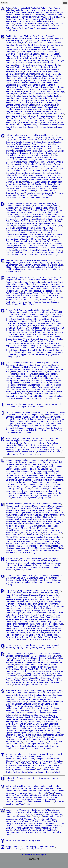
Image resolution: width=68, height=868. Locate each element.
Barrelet (51, 45)
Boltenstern (22, 85)
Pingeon (51, 622)
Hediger (22, 374)
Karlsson (34, 441)
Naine (17, 559)
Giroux (22, 328)
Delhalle (10, 223)
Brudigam (41, 116)
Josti (60, 428)
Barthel (29, 47)
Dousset (10, 241)
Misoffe (29, 535)
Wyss (8, 834)
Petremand (43, 613)
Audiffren (23, 28)
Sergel (47, 719)
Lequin (51, 480)
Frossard (55, 302)
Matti (17, 519)
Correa (9, 182)
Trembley (10, 770)
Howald (33, 392)
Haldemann (18, 367)
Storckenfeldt (44, 739)
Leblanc (47, 473)
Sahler (48, 691)
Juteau (29, 432)
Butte (17, 129)
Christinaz (20, 164)
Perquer (50, 602)
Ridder (27, 667)
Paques (44, 593)
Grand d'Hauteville (41, 334)
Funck (15, 304)
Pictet (8, 619)
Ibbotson (10, 404)
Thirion (31, 759)
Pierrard (34, 619)
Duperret (51, 250)
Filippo (48, 286)
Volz (39, 800)
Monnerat (27, 539)
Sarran (45, 697)
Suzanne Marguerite (40, 746)
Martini (45, 515)
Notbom (34, 567)
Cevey (49, 146)
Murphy (43, 550)
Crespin (32, 191)
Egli (51, 263)
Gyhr (29, 354)
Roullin (60, 680)
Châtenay (10, 157)
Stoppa (34, 739)
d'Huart (54, 230)
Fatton (37, 280)
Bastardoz (45, 47)
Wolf (17, 830)
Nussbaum (11, 570)
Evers (60, 269)
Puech (25, 637)
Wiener (24, 826)
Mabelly (9, 504)
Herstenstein (57, 378)
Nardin (23, 559)
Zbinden (16, 847)
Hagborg (30, 365)
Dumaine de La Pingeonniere (27, 248)
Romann (56, 674)
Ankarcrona (31, 21)
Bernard (45, 63)
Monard (49, 537)
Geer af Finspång (36, 319)
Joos (48, 428)
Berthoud (27, 67)
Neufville (40, 561)
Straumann (11, 742)
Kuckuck (51, 452)
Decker (47, 217)
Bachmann (18, 36)
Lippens (15, 489)
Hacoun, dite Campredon (40, 363)
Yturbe (38, 840)
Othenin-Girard (32, 582)
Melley (34, 526)
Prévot (29, 633)
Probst (49, 635)
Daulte (16, 215)
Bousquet (50, 100)
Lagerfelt (44, 460)
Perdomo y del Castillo (48, 599)
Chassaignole (23, 155)
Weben (16, 817)
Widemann (51, 823)
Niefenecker (48, 563)
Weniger (10, 821)
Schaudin (31, 702)
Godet (9, 330)
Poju (32, 626)
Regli (49, 658)
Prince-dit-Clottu (52, 633)
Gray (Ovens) (24, 339)
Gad (16, 310)
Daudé (9, 215)
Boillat (44, 80)
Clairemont (48, 164)
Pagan (9, 591)
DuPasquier (41, 250)
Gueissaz (10, 348)
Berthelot (10, 67)
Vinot (16, 797)
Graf (12, 334)
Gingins (50, 323)
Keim (26, 443)
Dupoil (17, 252)
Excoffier (10, 271)
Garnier (42, 312)
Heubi (22, 380)
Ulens (36, 778)
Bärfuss (50, 43)
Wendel (45, 819)
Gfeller (41, 321)
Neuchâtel (30, 561)
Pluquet (54, 624)
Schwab (21, 715)
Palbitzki (36, 591)
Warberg (48, 812)
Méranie (33, 528)
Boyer (29, 103)
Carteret (60, 140)
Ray (22, 658)
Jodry (42, 426)
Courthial (10, 189)
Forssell (18, 295)
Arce (46, 24)
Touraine (32, 768)
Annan (46, 21)
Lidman (32, 484)
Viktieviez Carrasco (14, 795)
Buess (27, 120)
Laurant (40, 471)
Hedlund (30, 374)
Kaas (8, 439)
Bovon (22, 103)
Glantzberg (36, 328)
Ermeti (57, 267)
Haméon (54, 367)
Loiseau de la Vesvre (33, 491)
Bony (29, 89)
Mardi (15, 513)
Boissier (32, 83)
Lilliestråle (10, 487)
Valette (9, 786)
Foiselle (58, 291)
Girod (15, 328)
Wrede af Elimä (50, 830)
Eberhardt (19, 260)
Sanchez (38, 695)
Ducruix (18, 246)
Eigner (28, 265)
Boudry (25, 96)
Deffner (61, 217)
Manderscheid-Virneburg (17, 510)
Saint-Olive (11, 693)
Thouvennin (36, 761)
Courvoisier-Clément (34, 189)
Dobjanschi (49, 234)
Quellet (22, 645)
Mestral (38, 530)
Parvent (9, 595)
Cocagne (19, 173)
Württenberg (21, 832)
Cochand (28, 173)
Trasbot (51, 768)
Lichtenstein (23, 484)
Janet (55, 415)
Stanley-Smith (47, 733)
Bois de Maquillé (21, 83)
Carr (45, 140)
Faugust (10, 282)
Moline (47, 535)
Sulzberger (54, 744)
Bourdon (19, 98)
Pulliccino (33, 637)
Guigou (16, 350)
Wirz (31, 828)
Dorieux (9, 239)
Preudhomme (12, 633)
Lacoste (18, 460)
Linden (29, 487)
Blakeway (57, 74)
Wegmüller (44, 817)
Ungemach (44, 778)
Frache (36, 298)
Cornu (59, 180)
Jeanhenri (50, 419)
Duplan (59, 250)
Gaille (31, 310)
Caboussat (19, 135)
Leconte (9, 475)
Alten (8, 17)
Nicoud (26, 563)
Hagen (38, 365)
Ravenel (58, 656)
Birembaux (31, 74)
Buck (15, 120)
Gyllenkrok (55, 354)
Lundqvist (47, 495)
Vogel (28, 800)
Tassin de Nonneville (40, 754)
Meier (14, 526)
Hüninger (20, 398)
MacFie (39, 504)
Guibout (56, 348)
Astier (50, 26)
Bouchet (10, 96)
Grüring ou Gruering (38, 346)
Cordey (30, 180)
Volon (34, 800)
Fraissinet (45, 298)
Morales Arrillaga (52, 541)
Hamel (46, 367)
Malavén (50, 508)
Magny (51, 506)
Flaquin (39, 289)
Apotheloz (39, 24)
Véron (46, 791)
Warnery (56, 812)
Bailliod (50, 38)
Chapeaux (50, 151)
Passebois (34, 595)
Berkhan (29, 63)
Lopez (35, 493)
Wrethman (10, 832)
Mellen (28, 526)
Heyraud (36, 380)
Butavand (51, 127)
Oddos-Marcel (28, 576)
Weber (23, 817)
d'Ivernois (39, 234)
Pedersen (34, 597)
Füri (20, 304)
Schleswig (19, 706)
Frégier (51, 300)
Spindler (16, 733)
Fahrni (53, 278)
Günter (30, 352)
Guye (60, 352)
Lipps (22, 489)
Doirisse (10, 237)
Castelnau (10, 144)
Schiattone (45, 704)
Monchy (9, 539)
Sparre (9, 733)
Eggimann (44, 263)
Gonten (17, 332)
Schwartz (29, 715)
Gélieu (54, 319)
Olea (41, 578)
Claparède (10, 166)
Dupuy (30, 252)
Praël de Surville (50, 630)
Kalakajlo (16, 439)
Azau (16, 30)
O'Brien (18, 576)
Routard (26, 682)
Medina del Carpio (51, 524)
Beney (48, 58)
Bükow (15, 123)
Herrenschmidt (34, 378)
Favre (41, 282)
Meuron (17, 533)
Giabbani (56, 321)
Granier (49, 337)
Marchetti (58, 510)
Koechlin (10, 450)
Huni (13, 398)
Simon (56, 726)
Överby (9, 584)
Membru (42, 526)
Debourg (28, 217)
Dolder (17, 237)
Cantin (35, 138)
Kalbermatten (26, 439)
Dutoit (30, 254)
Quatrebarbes (12, 645)
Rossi (24, 678)
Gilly (38, 323)
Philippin (21, 617)
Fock (30, 291)
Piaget (29, 617)
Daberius (10, 203)
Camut (29, 138)
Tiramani (44, 763)
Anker (39, 21)
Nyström (28, 570)
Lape (37, 467)
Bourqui (17, 100)
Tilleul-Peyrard (28, 763)
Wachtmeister (12, 810)
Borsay (31, 94)
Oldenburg (33, 578)
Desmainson (11, 230)
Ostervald (10, 582)
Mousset (47, 548)
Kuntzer (15, 454)
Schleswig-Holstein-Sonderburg (38, 706)
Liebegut (40, 484)
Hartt (8, 372)
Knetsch (46, 447)
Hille (55, 380)
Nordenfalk (49, 565)
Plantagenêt (23, 624)
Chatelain (54, 155)
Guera (18, 348)
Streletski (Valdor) (39, 742)
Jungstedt (39, 430)
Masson (9, 517)
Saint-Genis (57, 691)
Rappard (34, 656)
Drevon (43, 241)
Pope (34, 628)
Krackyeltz (58, 450)
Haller (34, 367)
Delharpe (18, 223)
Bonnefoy (45, 87)
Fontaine (28, 293)
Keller (31, 443)
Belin (29, 56)
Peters (9, 608)
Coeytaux (37, 173)
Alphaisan (50, 15)
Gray (15, 339)
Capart (47, 138)
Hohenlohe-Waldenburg (16, 387)
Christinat (10, 164)
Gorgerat (25, 332)
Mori (51, 544)
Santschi (32, 697)
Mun (8, 550)
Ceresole (35, 146)
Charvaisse (11, 155)
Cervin (43, 146)
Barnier (19, 45)
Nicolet (19, 563)
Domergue (25, 237)
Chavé (19, 160)
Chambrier (48, 149)
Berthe (57, 65)
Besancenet (20, 69)
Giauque (16, 323)
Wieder (17, 826)
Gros (26, 343)
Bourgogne (53, 98)
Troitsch (45, 770)
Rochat (60, 671)
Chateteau (20, 157)
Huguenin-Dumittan (23, 396)
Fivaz (8, 289)
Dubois (23, 243)
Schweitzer (36, 717)
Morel (34, 544)
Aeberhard (10, 10)
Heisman (10, 376)
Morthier (40, 546)
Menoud (16, 528)
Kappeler (18, 441)
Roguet (37, 674)
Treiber (58, 768)
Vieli (45, 793)
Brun (60, 116)
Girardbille (23, 326)
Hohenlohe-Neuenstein (51, 385)
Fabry (15, 278)
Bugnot (58, 120)
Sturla (14, 744)
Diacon (9, 232)
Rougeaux (33, 680)
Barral (30, 45)
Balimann (59, 38)
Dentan (49, 226)
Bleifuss (20, 78)
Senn (41, 719)
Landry (50, 464)
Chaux (45, 157)
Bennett (20, 61)
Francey (18, 300)
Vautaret (32, 788)
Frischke (37, 302)
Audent (15, 28)
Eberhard (10, 260)
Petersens (17, 608)
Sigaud (9, 726)
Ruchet (57, 682)
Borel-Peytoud (47, 92)
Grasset (56, 337)
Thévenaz (53, 757)
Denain (25, 226)
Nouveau (54, 567)
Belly (8, 58)
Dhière (47, 230)
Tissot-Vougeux (29, 765)
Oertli (50, 576)
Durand (47, 252)
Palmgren (57, 591)
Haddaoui (21, 365)
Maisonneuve (20, 508)
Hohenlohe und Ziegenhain (28, 385)
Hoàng (9, 383)
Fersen (9, 286)
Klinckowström (12, 447)
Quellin (29, 645)
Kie (15, 445)
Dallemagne (51, 203)
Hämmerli (27, 369)
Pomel (50, 626)
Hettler (16, 380)
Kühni (8, 454)
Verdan (17, 791)
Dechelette (38, 217)
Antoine (19, 24)
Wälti (41, 812)
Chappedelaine (13, 153)
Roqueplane (11, 676)
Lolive (46, 491)
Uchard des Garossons (16, 778)
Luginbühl (38, 495)
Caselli (19, 142)
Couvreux (55, 189)
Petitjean (57, 608)
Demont (18, 226)
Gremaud (35, 339)
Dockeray (59, 234)
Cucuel (37, 195)
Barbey (18, 43)
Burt (25, 127)
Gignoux (31, 323)
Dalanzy (41, 203)
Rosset (18, 678)
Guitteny (16, 352)
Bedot (56, 54)
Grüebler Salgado (20, 346)
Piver (14, 624)
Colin (51, 173)
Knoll (52, 447)
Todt (49, 765)
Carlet (30, 140)
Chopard (32, 162)
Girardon (57, 326)
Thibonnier (10, 759)
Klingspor (24, 447)
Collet (8, 175)
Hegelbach (44, 374)
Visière (9, 800)
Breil (16, 111)
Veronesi (54, 791)
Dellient (54, 223)
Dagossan (27, 203)
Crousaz (22, 195)
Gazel (19, 319)
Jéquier (59, 424)
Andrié (16, 21)
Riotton (24, 669)
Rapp (26, 656)
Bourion (9, 100)
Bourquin (25, 100)
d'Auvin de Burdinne (34, 215)
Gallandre (46, 310)
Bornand (10, 94)
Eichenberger (12, 265)
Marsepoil (50, 513)
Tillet (18, 763)
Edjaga (9, 263)
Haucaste (31, 372)
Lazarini (25, 473)
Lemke (21, 480)
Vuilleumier (38, 802)
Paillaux (28, 591)
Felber (14, 284)
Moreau (18, 544)
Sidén (45, 724)
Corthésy (26, 182)
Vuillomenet (49, 802)
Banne (23, 41)
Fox (31, 298)
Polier (43, 626)
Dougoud (53, 239)
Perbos (34, 599)
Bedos (50, 54)
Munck (14, 550)
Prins (38, 635)
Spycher (25, 733)
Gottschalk (58, 332)
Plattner (39, 624)
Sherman (31, 724)
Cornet (45, 180)
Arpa (33, 26)
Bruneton (28, 118)
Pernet (42, 602)
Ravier (9, 658)
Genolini (10, 321)
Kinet (28, 445)
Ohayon (24, 578)
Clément (51, 166)
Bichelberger (11, 72)
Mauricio (31, 519)
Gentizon (26, 321)
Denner (42, 226)
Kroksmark (42, 452)
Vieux (51, 793)
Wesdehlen (46, 821)
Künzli (22, 454)
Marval (61, 515)
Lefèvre (51, 475)
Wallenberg (19, 812)
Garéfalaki (34, 312)
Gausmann (19, 317)
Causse (44, 144)
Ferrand (46, 284)
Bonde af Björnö (39, 85)
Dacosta (18, 203)
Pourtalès (16, 630)
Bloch (41, 78)
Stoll (28, 739)
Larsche (16, 469)
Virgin (49, 797)
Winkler (25, 828)
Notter (47, 567)
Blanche (16, 76)
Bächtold (28, 36)
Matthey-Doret (36, 517)
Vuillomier (59, 802)
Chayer (34, 160)
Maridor (29, 513)
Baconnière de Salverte (16, 38)
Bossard (39, 94)
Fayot (60, 282)
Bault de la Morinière (28, 49)
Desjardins (40, 228)
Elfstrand (17, 267)
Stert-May (38, 737)
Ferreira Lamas (57, 284)
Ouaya (50, 582)
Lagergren (53, 460)
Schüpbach (52, 713)
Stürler (21, 744)
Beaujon (10, 54)
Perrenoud (20, 604)
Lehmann (39, 478)
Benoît (27, 61)
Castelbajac (47, 142)
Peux (14, 615)
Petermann (59, 606)
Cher (55, 160)
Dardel (25, 208)
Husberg (43, 398)
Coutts (47, 189)
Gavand (43, 317)
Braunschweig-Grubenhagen (32, 107)
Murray (51, 550)
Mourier (38, 548)
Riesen (55, 667)
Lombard (53, 491)
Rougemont (44, 680)
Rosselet (10, 678)
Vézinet (18, 793)
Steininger (59, 735)
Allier (27, 15)
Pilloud (43, 622)
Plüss (61, 624)
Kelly (37, 443)
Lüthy (19, 498)
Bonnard (37, 87)
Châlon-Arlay (19, 149)
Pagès (21, 591)
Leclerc (54, 473)
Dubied (16, 243)
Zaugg (9, 847)
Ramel (47, 654)
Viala (25, 793)
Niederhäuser (36, 563)
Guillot (9, 352)
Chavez (26, 160)
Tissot (61, 763)
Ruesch (16, 685)
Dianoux (17, 232)
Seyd (16, 724)
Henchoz (33, 376)
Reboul (34, 658)
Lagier (16, 462)
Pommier (57, 626)
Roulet (53, 680)
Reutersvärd (43, 662)
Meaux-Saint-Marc (14, 524)
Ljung (28, 489)
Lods (59, 489)
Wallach (55, 810)
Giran (8, 326)
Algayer (60, 12)
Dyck (57, 254)
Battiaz (9, 49)
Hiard (43, 380)
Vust (21, 804)
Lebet (40, 473)
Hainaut (55, 365)
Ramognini (19, 656)
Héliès (26, 376)
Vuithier (15, 804)
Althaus (15, 17)
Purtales (17, 639)
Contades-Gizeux (20, 177)
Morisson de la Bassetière (17, 546)
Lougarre (10, 495)
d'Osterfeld (25, 239)
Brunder (9, 118)
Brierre (43, 114)
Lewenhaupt (11, 484)
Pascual (25, 595)
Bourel (26, 98)
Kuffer (59, 452)
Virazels (34, 797)
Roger (30, 674)
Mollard (9, 537)
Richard (52, 665)
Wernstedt (36, 821)
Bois (49, 80)
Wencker (37, 819)
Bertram (45, 67)
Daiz (35, 203)
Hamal (40, 367)
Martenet (59, 513)
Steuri (46, 737)
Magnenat (43, 506)
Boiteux (49, 83)
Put (35, 639)
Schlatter (10, 706)
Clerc (58, 166)
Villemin (33, 795)
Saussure (20, 699)
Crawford (24, 191)
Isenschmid (57, 404)
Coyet (9, 191)
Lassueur (10, 471)
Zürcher (30, 849)
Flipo (51, 289)
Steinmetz (10, 737)
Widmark (60, 823)
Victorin (31, 793)
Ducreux (10, 246)
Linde (23, 487)
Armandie (58, 24)
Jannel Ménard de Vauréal (34, 417)
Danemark (28, 206)
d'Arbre (18, 208)
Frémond (22, 302)
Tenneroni (10, 757)
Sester (51, 722)
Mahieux (59, 506)
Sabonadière (11, 691)
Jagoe (34, 415)
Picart (42, 617)
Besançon (31, 69)
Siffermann (54, 724)
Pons (23, 628)
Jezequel (24, 426)
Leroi (8, 482)
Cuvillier (21, 197)
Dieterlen (25, 232)
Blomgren (56, 78)
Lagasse (35, 460)
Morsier (33, 546)
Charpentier (51, 153)
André (36, 19)
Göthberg (41, 332)
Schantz (23, 702)
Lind (18, 487)
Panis (18, 593)
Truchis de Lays (19, 772)
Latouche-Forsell (28, 471)
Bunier (22, 123)
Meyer (31, 533)
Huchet (60, 392)
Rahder (33, 654)
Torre (8, 768)
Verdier (24, 791)
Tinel (37, 763)
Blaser (45, 76)
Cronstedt (49, 193)
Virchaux (42, 797)
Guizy (23, 352)
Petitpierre (29, 611)
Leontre (37, 480)
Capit (59, 138)
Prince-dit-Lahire (27, 635)
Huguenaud (33, 394)
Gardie (25, 312)
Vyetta (27, 804)
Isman (13, 407)
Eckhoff (52, 260)
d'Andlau (18, 206)
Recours (42, 658)
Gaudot (59, 315)
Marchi (9, 513)
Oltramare (10, 580)
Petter (9, 615)
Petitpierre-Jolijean (14, 613)
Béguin (16, 56)
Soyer (54, 730)
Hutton (56, 398)
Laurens (48, 471)
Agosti (47, 10)
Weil (21, 819)
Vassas (16, 788)
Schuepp (37, 711)
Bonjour (28, 87)
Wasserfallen (12, 815)
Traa (38, 768)
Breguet (9, 111)
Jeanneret (41, 421)
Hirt (59, 380)
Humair (42, 396)
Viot (27, 797)
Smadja (22, 728)
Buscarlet (32, 127)
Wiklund (49, 826)
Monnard (18, 539)
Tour (25, 768)
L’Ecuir (17, 475)
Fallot (24, 280)
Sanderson (58, 695)
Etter (38, 269)
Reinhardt (36, 660)
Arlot (51, 24)
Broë (62, 114)
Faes (47, 278)
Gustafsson (39, 352)
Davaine (47, 215)
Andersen (18, 19)
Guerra (32, 348)
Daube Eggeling (35, 212)
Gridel (60, 339)
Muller (61, 548)
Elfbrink (9, 267)
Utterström (10, 780)
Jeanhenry (59, 419)
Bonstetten (11, 89)
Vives (15, 800)
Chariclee (34, 153)
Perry (28, 606)
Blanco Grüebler (34, 76)
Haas (8, 363)
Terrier (25, 757)
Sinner (9, 728)
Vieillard (39, 793)
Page (15, 591)
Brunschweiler (57, 118)
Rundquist (25, 685)
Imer (25, 404)
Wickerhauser (30, 823)
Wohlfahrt (10, 830)
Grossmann (45, 343)
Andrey (9, 21)
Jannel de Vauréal (14, 417)
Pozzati (33, 630)
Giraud (9, 328)
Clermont (16, 171)
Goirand (21, 330)
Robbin (37, 669)
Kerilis (43, 443)
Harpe (61, 369)
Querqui (17, 648)
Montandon (45, 539)
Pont (28, 628)
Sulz (47, 744)
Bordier (58, 89)
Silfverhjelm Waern (28, 726)
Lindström (55, 487)
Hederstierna (12, 374)
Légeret (59, 475)
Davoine (55, 215)
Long (30, 493)
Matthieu (10, 519)
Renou (52, 660)
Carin (24, 140)
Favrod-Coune (50, 282)
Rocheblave (11, 674)
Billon (8, 74)
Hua (39, 392)
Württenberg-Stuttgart (37, 832)
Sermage (10, 722)
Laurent (56, 471)
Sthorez (53, 737)
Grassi (9, 339)
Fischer (61, 286)
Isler (8, 407)
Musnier (9, 552)
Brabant (42, 103)
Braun (58, 105)
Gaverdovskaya (55, 317)
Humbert (50, 396)
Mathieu (17, 517)
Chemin (48, 160)
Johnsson (30, 428)
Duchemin (48, 243)
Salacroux (41, 693)
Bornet (17, 94)
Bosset (47, 94)
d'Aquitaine (46, 206)
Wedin (29, 817)
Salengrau (51, 693)
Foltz (21, 293)
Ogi (18, 578)
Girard (15, 326)
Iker (21, 404)
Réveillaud (54, 662)
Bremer (30, 111)
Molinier (54, 535)
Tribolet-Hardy (28, 770)
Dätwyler (24, 212)
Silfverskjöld (42, 726)
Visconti (56, 797)
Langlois (30, 467)
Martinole (53, 515)
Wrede (39, 830)
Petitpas (20, 611)
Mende (49, 526)
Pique (8, 624)
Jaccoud (10, 412)
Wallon (28, 812)
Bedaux (36, 54)
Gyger (23, 354)
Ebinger (44, 260)
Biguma (49, 72)
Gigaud (23, 323)
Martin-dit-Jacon (25, 515)
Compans (49, 175)
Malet (57, 508)
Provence (10, 637)
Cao (41, 138)
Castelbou (58, 142)
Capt (8, 140)
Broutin (32, 116)
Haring (41, 369)
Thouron (10, 761)
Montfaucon (28, 541)
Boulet (50, 96)
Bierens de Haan (37, 72)
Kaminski (45, 439)
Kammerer (55, 439)
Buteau (59, 127)
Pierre (42, 619)
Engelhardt (38, 267)
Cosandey (35, 182)
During (54, 252)
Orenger (39, 580)
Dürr (8, 254)
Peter (51, 606)
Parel (50, 593)
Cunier (50, 195)
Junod (53, 430)
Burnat (61, 125)
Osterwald (20, 582)
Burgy (34, 125)
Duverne (44, 254)
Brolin (8, 116)
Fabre (9, 278)
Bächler (9, 36)
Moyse (54, 548)
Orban (26, 580)
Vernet (40, 791)
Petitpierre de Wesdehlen (45, 611)
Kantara (9, 441)
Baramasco (32, 41)
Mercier (40, 528)
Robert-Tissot (37, 671)
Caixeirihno (44, 135)
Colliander (16, 175)
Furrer (26, 304)
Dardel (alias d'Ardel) (38, 208)
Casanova (10, 142)
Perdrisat (20, 602)
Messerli (30, 530)
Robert (44, 669)
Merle (47, 528)
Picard (36, 617)
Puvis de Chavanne (46, 639)
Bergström (20, 63)
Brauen (39, 105)
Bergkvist (10, 63)
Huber (53, 392)
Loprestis (43, 493)
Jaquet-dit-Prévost (21, 419)
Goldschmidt (37, 330)
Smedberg (31, 728)
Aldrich (53, 12)
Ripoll (30, 669)
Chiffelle (18, 162)
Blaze (13, 78)
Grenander (44, 339)
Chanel (41, 151)
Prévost (22, 633)
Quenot (37, 645)
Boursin (41, 100)
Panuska (36, 593)
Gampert (17, 312)
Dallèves (10, 206)
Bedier (43, 54)
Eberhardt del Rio (32, 260)
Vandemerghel (54, 786)
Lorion (51, 493)
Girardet (32, 326)
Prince (42, 633)
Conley (9, 177)
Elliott (25, 267)
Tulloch (57, 772)
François (34, 300)
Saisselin (32, 693)
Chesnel (10, 162)
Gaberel (9, 310)
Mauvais (52, 519)
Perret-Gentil (37, 604)
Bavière (21, 52)
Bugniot (42, 120)
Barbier (34, 43)
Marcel (50, 510)
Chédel (41, 160)
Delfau (58, 221)
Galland (38, 310)
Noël (41, 565)
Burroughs (17, 127)
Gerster (34, 321)
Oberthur (10, 576)
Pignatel (17, 622)
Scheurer (36, 704)
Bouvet (58, 100)
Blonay (9, 80)
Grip (48, 341)
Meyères (39, 533)
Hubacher (46, 392)
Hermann (18, 378)
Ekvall (60, 265)
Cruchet (30, 195)
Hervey (9, 380)
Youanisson (22, 840)
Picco (48, 617)
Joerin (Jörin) (51, 426)
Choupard (41, 162)
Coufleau (49, 184)
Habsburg (16, 363)
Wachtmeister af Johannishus (31, 810)
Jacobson (26, 412)
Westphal (10, 823)
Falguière (10, 280)
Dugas (36, 246)
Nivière (35, 565)
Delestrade (43, 221)
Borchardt (43, 89)
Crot (15, 195)
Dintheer (24, 234)
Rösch (35, 676)
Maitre (29, 508)
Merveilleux (11, 530)
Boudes (17, 96)
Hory (19, 392)
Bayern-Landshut (33, 52)
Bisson (44, 74)
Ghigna (48, 321)
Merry (53, 528)
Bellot (59, 56)
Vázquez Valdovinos (46, 788)
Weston (56, 821)
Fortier (45, 295)
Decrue (54, 217)
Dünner (26, 250)
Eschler (9, 269)
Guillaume (47, 350)
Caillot (36, 135)
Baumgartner (12, 52)
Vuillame (20, 802)
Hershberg (46, 378)
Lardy (43, 467)
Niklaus (20, 565)
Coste (24, 184)
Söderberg (41, 728)
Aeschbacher (37, 10)
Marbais (42, 510)
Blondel (16, 80)
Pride (35, 633)
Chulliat (39, 164)
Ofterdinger (11, 578)
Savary (29, 699)
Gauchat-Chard (29, 315)
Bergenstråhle (51, 61)
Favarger (24, 282)
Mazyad (50, 521)
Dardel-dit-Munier (38, 210)
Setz (56, 722)
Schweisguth (25, 717)
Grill (8, 341)
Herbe (55, 376)
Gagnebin (23, 310)
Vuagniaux (11, 802)
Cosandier (45, 182)
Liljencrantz (59, 484)
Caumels (36, 144)
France (53, 298)
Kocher (59, 447)
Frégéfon (43, 300)
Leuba (22, 482)
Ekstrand (45, 265)
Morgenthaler (43, 544)
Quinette (56, 648)
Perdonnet (10, 602)
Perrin (15, 606)
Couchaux (39, 184)
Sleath (15, 728)
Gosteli (33, 332)
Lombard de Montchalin (16, 493)
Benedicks (25, 58)
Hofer (27, 383)
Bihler (56, 72)
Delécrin (25, 221)
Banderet (10, 41)
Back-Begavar (39, 36)
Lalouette (10, 464)
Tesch (39, 757)
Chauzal (52, 157)
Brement (22, 111)
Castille (19, 144)
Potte (60, 628)
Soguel (50, 728)
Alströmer (59, 15)
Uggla (30, 778)
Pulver (41, 637)
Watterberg (48, 815)
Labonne (10, 460)
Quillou (39, 648)
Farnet (30, 280)
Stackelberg (34, 733)
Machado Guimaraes (52, 504)
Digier (51, 232)
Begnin (9, 56)
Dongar (34, 237)
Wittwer (56, 828)
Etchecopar (18, 269)
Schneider (10, 711)
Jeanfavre (40, 419)
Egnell (56, 263)
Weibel (60, 817)
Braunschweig (12, 107)
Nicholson (10, 563)
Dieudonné (43, 232)
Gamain (55, 310)
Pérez (27, 602)
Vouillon (52, 800)
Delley (47, 223)
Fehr (8, 284)
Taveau (53, 754)
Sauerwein (11, 699)
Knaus (38, 447)
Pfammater (48, 615)
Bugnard (34, 120)
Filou (54, 286)
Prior (43, 635)
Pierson (9, 622)
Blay (8, 78)
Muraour (28, 550)
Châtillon (29, 157)
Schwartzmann (41, 715)
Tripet (38, 770)
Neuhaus (48, 561)
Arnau (14, 26)
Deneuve (33, 226)
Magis (35, 506)
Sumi (8, 746)
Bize (50, 74)
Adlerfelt (44, 8)
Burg (18, 125)
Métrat (58, 530)
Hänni (35, 369)
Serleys (60, 719)
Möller (16, 537)
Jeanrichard (33, 424)
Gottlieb (49, 332)
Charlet (42, 153)
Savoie (36, 699)
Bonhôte (20, 87)
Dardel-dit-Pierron (55, 210)
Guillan (39, 350)
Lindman (46, 487)
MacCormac (29, 504)
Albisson (39, 12)
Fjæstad (15, 289)
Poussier (25, 630)
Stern (25, 737)
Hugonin (24, 394)
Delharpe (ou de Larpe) (33, 223)
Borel (8, 92)
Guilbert (31, 350)
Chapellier (59, 151)
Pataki (42, 595)
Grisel (54, 341)
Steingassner (48, 735)
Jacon (34, 412)
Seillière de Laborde (29, 719)
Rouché (9, 680)
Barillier (58, 43)
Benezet (56, 58)
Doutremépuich (21, 241)
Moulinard (10, 548)
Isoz (19, 407)
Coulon (26, 186)
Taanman (10, 754)
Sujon (33, 744)
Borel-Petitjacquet (32, 92)
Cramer (15, 191)
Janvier (49, 417)
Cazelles (52, 144)
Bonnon (54, 87)
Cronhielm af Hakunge (34, 193)
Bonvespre (21, 89)
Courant (34, 186)
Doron (16, 239)
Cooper (40, 177)
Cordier (38, 180)
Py (56, 639)
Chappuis (24, 153)
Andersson (27, 19)
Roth (37, 678)
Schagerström (12, 702)
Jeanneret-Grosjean (55, 421)
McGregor (58, 521)
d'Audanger (58, 212)
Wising (37, 828)
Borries (24, 94)
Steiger (31, 735)
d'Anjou (36, 206)
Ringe (17, 669)
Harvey (14, 372)
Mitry (41, 535)
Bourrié (34, 100)
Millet (8, 535)
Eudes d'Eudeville (49, 269)
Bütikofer (10, 129)
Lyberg (40, 498)
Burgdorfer (26, 125)
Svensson (19, 748)
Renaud (45, 660)
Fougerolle (54, 295)
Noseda (20, 567)
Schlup (22, 708)
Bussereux (41, 127)
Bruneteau (18, 118)
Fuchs (9, 304)
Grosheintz (34, 343)
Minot (14, 535)
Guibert (48, 348)
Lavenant (17, 473)
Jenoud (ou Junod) (47, 424)
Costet (31, 184)
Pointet (26, 626)
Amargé (44, 17)
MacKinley (19, 506)
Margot (22, 513)
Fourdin (25, 298)
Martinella (37, 515)
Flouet (57, 289)
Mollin (22, 537)
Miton (35, 535)
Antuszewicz (28, 24)
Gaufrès (9, 317)
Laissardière (53, 462)
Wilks (13, 828)
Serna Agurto (21, 722)
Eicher (21, 265)
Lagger (9, 462)
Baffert (37, 38)
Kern (49, 443)
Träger (44, 768)
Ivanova (40, 407)
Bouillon (32, 96)
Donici (41, 237)
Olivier (54, 578)
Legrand (23, 478)
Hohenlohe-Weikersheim (38, 387)
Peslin (34, 606)
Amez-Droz (53, 17)
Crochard (10, 193)
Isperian (25, 407)
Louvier (29, 495)
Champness (31, 151)
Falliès (18, 280)
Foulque (17, 298)
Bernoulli (33, 65)
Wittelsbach (46, 828)
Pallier (49, 591)
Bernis (25, 65)
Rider (33, 667)
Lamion (27, 464)
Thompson (40, 759)
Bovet (16, 103)
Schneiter (20, 711)
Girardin (48, 326)
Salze (30, 695)
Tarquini (26, 754)
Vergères (32, 791)
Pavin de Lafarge (53, 595)
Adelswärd (35, 8)
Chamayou (38, 149)
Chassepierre (35, 155)
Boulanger (41, 96)
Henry (41, 376)
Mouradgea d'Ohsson (25, 548)
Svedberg (54, 746)
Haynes (51, 372)
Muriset (36, 550)
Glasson (53, 328)
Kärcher (26, 441)
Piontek (58, 622)
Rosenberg (50, 676)
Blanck (23, 76)
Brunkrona (37, 118)
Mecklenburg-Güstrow (32, 524)
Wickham (41, 823)
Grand (29, 334)
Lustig (9, 498)
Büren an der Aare (49, 123)
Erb (45, 267)
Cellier (27, 146)
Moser (48, 546)
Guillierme (57, 350)
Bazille (45, 52)
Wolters (24, 830)
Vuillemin (29, 802)
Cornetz (52, 180)
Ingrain (48, 404)
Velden (58, 788)
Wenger (53, 819)
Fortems (38, 295)
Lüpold (55, 495)
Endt (30, 267)
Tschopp (50, 772)
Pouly (8, 630)
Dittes (31, 234)
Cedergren (11, 146)
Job (31, 426)
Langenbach (11, 467)
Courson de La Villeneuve (50, 186)
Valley (15, 786)
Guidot (9, 350)
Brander (9, 105)
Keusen (9, 445)
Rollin (49, 674)
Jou (8, 430)
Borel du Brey (17, 92)
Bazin (51, 52)
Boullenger (58, 96)
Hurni (36, 398)
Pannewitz (26, 593)
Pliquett (47, 624)
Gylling (9, 357)
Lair (45, 462)
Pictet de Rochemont (21, 619)
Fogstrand (49, 291)
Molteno (29, 537)
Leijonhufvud (11, 480)
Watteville (58, 815)
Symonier (47, 748)
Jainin (41, 415)
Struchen (51, 742)
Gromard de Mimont (15, 343)
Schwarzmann (12, 717)
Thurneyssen (47, 761)
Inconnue (40, 404)
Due (24, 246)
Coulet (19, 186)
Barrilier (9, 47)
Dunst (33, 250)
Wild (8, 828)
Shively (39, 724)
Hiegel (49, 380)
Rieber (40, 667)
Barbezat (26, 43)
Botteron (54, 94)
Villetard (41, 795)
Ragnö (26, 654)
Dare (8, 212)
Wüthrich (57, 832)
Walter (35, 812)
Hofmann (35, 383)
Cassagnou (28, 142)
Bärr (25, 45)
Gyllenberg (44, 354)
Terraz (18, 757)
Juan (26, 430)
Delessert (33, 221)
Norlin (57, 565)
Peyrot (34, 615)
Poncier (16, 628)
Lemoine (29, 480)
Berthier (18, 67)
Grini (43, 341)
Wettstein (19, 823)
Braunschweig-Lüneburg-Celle (28, 109)
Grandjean (30, 337)
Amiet (62, 17)
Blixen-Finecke (31, 78)
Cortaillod (17, 182)
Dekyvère (19, 219)
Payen (26, 597)
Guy (55, 352)
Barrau (43, 45)
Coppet (59, 177)
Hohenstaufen (56, 387)
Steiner (38, 735)
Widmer (9, 826)
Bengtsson (11, 61)
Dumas (52, 248)
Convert (32, 177)
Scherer (18, 704)
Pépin (28, 599)
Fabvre (21, 278)
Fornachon (55, 293)
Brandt (17, 105)
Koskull (40, 450)
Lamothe (35, 464)
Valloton (37, 786)
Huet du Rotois (12, 394)
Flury (24, 291)
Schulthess (47, 711)
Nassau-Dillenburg (35, 559)
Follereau (14, 293)
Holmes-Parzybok (14, 389)
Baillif (44, 38)
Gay (8, 319)
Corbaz (9, 180)
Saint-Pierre (22, 693)
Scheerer (10, 704)
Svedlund (10, 748)
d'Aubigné (48, 212)
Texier (45, 757)
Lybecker (32, 498)
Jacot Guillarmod (51, 412)
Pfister (9, 617)
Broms (15, 116)
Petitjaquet (48, 608)
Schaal (50, 699)
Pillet (37, 622)
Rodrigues (22, 674)
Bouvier (9, 103)
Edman (16, 263)
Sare (39, 697)
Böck (30, 80)
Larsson (53, 469)
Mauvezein (11, 521)
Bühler (9, 123)
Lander (43, 464)
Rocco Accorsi (50, 671)
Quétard (25, 648)
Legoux (16, 478)
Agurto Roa (55, 10)
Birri (38, 74)
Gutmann (49, 352)
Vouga (45, 800)
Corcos (23, 180)
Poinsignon (17, 626)
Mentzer (25, 528)
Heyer (29, 380)
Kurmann (37, 454)
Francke (26, 300)
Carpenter (38, 140)
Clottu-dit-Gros (41, 171)
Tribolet (18, 770)
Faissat (60, 278)
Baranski (42, 41)
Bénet (42, 58)
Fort (32, 295)
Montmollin (39, 541)
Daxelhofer (11, 217)
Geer (25, 319)
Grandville (40, 337)
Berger (61, 61)
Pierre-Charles (52, 619)
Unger (52, 778)
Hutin (50, 398)
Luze (25, 498)
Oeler (44, 576)
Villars (26, 795)
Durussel (15, 254)
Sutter (28, 746)
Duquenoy (38, 252)
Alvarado (36, 17)
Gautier (36, 317)
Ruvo (45, 685)
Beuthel (47, 69)
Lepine (44, 480)
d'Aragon (55, 206)
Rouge (25, 680)
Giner (43, 323)
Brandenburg (52, 103)
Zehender (25, 847)
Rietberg (10, 669)
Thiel (18, 759)
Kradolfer (10, 452)
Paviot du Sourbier (14, 597)
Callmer (53, 135)
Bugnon (50, 120)
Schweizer (46, 717)
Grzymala (52, 346)
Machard (10, 506)
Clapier (19, 166)
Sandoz (9, 697)
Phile (15, 617)
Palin (43, 591)
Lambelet (19, 464)
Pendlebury (19, 599)
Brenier (46, 111)
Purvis (25, 639)
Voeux (21, 800)
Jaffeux (27, 415)
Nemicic (21, 561)
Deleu (52, 221)
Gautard (28, 317)
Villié (48, 795)
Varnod (9, 788)
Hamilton (18, 369)
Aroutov (26, 26)
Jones (42, 428)
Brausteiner (47, 109)
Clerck (9, 171)
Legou (9, 478)
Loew (8, 491)
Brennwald (54, 111)
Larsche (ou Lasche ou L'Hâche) (34, 469)
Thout (17, 761)
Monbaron (58, 537)
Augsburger (46, 28)
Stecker (9, 735)
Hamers (9, 369)
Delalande (49, 219)
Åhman (17, 12)
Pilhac (31, 622)
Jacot (40, 412)
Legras (31, 478)
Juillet (31, 430)
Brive (50, 114)
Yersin (9, 840)
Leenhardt (34, 475)
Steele (24, 735)
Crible (45, 191)
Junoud (22, 432)
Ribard (39, 665)
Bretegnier (19, 114)
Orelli (32, 580)
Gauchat (17, 315)
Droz (49, 241)
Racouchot (18, 654)
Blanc (8, 76)
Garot (49, 312)
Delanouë (58, 219)
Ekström (53, 265)
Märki (36, 513)
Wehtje (52, 817)
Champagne (20, 151)
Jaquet (9, 419)
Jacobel (18, 412)
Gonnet (9, 332)
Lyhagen (47, 498)
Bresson (10, 114)
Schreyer (29, 711)
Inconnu (32, 404)
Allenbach (19, 15)
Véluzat (9, 791)
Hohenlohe (11, 385)
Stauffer (57, 733)
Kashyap (43, 441)
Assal (44, 26)
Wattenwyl (38, 815)
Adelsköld (26, 8)
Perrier (9, 606)
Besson (39, 69)
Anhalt (22, 21)
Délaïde (40, 219)
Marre (42, 513)
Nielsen (57, 563)
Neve (56, 561)
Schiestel (55, 704)
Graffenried (20, 334)
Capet (53, 138)
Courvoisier (20, 189)
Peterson (26, 608)
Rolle (43, 674)
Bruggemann (51, 116)
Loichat (20, 491)
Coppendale (50, 177)
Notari (27, 567)
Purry (55, 637)
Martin (14, 515)
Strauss (26, 742)
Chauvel (37, 157)
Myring (32, 552)
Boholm (37, 80)
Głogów (16, 357)
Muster (25, 552)
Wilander (57, 826)
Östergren (56, 580)
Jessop (16, 426)
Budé (21, 120)
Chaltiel (29, 149)
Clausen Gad (34, 166)
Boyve (35, 103)
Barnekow (10, 45)
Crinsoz (52, 191)
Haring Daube (51, 369)
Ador (51, 8)
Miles (60, 533)
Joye (20, 430)
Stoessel (21, 739)
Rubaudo (49, 682)
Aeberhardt (21, 10)
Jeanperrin (11, 424)
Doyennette (34, 241)
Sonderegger (28, 730)
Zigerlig (33, 847)
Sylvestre (29, 748)
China (25, 162)
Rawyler (16, 658)
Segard (16, 719)
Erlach (51, 267)
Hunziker (29, 398)
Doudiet (45, 239)
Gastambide (58, 312)
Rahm (40, 654)
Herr (24, 378)
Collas (58, 173)
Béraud (34, 61)
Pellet (50, 597)
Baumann (42, 49)
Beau (57, 52)
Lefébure (43, 475)
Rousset (10, 682)
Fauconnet (54, 280)
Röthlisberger (46, 678)
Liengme (49, 484)
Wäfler (48, 810)
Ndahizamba (11, 561)
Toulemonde (17, 768)
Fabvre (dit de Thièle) (34, 278)
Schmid (29, 708)
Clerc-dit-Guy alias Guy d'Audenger (34, 169)
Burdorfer (30, 123)
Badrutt (30, 38)
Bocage (24, 80)
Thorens (49, 759)
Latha (17, 471)
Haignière (46, 365)
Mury (57, 550)
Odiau (38, 576)
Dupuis (23, 252)
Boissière (41, 83)
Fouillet (9, 298)
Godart (61, 328)
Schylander (57, 717)
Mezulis (47, 533)
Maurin (38, 519)
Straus (19, 742)
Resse (59, 660)
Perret (28, 604)
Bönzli (35, 89)
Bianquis (55, 69)
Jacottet (20, 415)
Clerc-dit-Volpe (56, 169)
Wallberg (10, 812)
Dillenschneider (13, 234)
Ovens (57, 582)
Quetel (32, 648)
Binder (15, 74)
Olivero (47, 578)
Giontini (57, 323)
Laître (62, 462)
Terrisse (32, 757)
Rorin (20, 676)
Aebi (29, 10)
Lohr (13, 491)
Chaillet (56, 146)
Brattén (32, 105)
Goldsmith (48, 330)
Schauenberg (42, 702)
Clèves (25, 171)
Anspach (53, 21)
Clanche (57, 164)
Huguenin (44, 394)
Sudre (27, 744)
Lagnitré (23, 462)
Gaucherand (42, 315)
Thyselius (58, 761)
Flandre (31, 289)
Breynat (28, 114)
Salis (16, 695)
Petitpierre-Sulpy (30, 613)
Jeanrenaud (21, 424)
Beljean (36, 56)
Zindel (53, 847)
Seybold (10, 724)
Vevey (61, 791)
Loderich (52, 489)
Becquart (28, 54)
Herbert (9, 378)
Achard (9, 8)
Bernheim (10, 65)
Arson (38, 26)
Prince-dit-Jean (13, 635)
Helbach (18, 376)
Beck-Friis (18, 54)
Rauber (50, 656)
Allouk (32, 15)
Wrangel (32, 830)
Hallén (27, 367)
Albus (46, 12)
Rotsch (56, 678)
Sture (8, 744)
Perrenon (10, 604)
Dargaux (15, 212)
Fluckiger (17, 291)
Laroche (50, 467)
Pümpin (48, 637)
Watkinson (23, 815)
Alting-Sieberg (25, 17)
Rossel (59, 676)
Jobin (36, 426)
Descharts (10, 228)
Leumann (47, 482)
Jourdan (14, 430)
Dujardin (44, 246)
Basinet (37, 47)
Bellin (53, 56)
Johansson (20, 428)
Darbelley (10, 208)
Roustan (18, 682)
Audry (30, 28)
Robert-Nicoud (24, 671)
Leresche (59, 480)
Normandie (11, 567)
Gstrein (60, 346)
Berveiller (10, 69)
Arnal (8, 26)
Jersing (9, 426)
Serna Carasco (34, 722)
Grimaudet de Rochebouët (22, 341)
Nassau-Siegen (51, 559)
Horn (45, 389)
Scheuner (27, 704)
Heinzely (53, 374)
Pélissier (43, 597)
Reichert (27, 660)
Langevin (22, 467)
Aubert (56, 26)
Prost (55, 635)
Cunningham (11, 197)
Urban (59, 778)
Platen (32, 624)
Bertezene (49, 65)
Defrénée (10, 219)
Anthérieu (10, 24)
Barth (23, 47)
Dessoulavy (38, 230)
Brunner (46, 118)
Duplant (9, 252)
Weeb (36, 817)
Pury (30, 639)
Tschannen (32, 772)
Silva (50, 726)
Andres (55, 19)
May (18, 521)
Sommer (18, 730)
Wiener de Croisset (36, 826)
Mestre (45, 530)
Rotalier (31, 678)
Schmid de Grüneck (42, 708)
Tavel (59, 754)
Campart (10, 138)
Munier (21, 550)
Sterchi (19, 737)
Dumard (44, 248)
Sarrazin (53, 697)
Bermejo (37, 63)
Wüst (50, 832)
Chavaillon (10, 160)
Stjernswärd (11, 739)
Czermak (45, 197)
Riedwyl (47, 667)
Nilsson (28, 565)
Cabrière (28, 135)
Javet (32, 419)
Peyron (27, 615)
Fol (7, 293)
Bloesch (48, 78)
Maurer (23, 519)
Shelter (23, 724)
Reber (27, 658)
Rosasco (27, 676)
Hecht (58, 372)
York (14, 840)
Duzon (51, 254)
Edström (24, 263)
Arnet (20, 26)
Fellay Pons (36, 284)
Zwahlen (38, 849)
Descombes (21, 228)
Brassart (24, 105)
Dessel (29, 230)
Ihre (16, 404)
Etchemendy (30, 269)
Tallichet (19, 754)
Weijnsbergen (12, 819)
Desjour (49, 228)
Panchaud (10, 593)
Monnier (35, 539)
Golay (28, 330)
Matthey (25, 517)
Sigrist (16, 726)
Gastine (9, 315)
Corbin (16, 180)
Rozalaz (40, 682)
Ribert (45, 665)
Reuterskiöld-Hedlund (27, 662)
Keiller (20, 443)
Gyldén (35, 354)
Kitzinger (35, 445)
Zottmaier (10, 849)
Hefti (36, 374)
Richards (10, 667)
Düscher (23, 254)
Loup (17, 495)
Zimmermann (43, 847)
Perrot (22, 606)
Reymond (10, 665)
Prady (40, 630)
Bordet (51, 89)
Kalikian (37, 439)
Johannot (10, 428)
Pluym (9, 626)
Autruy (55, 28)
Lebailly (33, 473)
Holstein (26, 389)
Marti (8, 515)
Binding (22, 74)
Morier (57, 544)
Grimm (37, 341)
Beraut (41, 61)
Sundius (15, 746)
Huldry (36, 396)
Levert (55, 482)
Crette (39, 191)
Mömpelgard (39, 537)
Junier (47, 430)
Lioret (8, 489)
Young (31, 840)
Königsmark (20, 450)
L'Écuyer (24, 475)
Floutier (9, 291)
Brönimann (24, 116)
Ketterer (55, 443)
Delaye (17, 221)
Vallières (23, 786)
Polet (38, 626)
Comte (57, 175)
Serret (44, 722)
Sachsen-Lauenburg (35, 691)
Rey (61, 662)
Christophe (30, 164)
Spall (59, 730)
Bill (61, 72)
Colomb (32, 175)
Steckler (17, 735)
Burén (38, 123)
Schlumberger (12, 708)
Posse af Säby (43, 628)
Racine (9, 654)
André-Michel (45, 19)
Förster (26, 295)
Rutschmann (36, 685)
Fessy (24, 286)
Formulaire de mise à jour (34, 855)
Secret (9, 719)
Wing (19, 828)
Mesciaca (21, 530)
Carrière (52, 140)
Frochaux (46, 302)
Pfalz (40, 615)
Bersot (41, 65)
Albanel (31, 12)
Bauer (16, 49)
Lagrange (32, 462)
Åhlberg (9, 12)
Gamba (9, 312)
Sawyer (43, 699)
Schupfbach (11, 715)
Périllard (35, 602)
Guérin (25, 348)
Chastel (46, 155)
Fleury (46, 289)
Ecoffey (59, 260)
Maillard (9, 508)
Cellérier (20, 146)
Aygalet (9, 30)
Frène (30, 302)
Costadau (17, 184)
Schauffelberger (56, 702)
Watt (30, 815)
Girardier (40, 326)
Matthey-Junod (50, 517)
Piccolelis (55, 617)
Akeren (24, 12)
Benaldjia (15, 58)
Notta (41, 567)
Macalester (18, 504)
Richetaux (19, 667)
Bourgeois (42, 98)
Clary (25, 166)
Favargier (33, 282)
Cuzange (30, 197)
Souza (47, 730)
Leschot (15, 482)
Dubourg (31, 243)
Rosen (41, 676)
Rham (32, 665)
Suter (22, 746)
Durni (60, 252)
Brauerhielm (49, 105)
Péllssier (10, 599)
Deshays (31, 228)
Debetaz (20, 217)
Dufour (29, 246)
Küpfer (29, 454)
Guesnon (40, 348)
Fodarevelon (38, 291)
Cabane (9, 135)
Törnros (56, 765)
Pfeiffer (57, 615)
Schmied (56, 708)
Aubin (8, 28)
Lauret (9, 473)
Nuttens (20, 570)
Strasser (54, 739)
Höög (40, 389)
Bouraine (10, 98)
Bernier (18, 65)
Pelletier (57, 597)
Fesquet (17, 286)
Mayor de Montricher (36, 521)
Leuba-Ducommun (34, 482)
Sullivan (40, 744)
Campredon (20, 138)
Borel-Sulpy (59, 92)
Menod (9, 528)
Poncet (9, 628)
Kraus (17, 452)
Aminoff (9, 19)
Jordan (54, 428)
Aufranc (37, 28)
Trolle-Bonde (55, 770)
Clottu (31, 171)
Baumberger (53, 49)
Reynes (25, 665)
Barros (16, 47)
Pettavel (59, 613)
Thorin (57, 759)
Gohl (14, 330)
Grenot (53, 339)
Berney (53, 63)
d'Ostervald (35, 239)
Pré (60, 630)
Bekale (23, 56)
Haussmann (41, 372)
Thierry (24, 759)
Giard (8, 323)
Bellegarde (45, 56)
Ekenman (36, 265)
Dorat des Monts (52, 237)
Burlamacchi (43, 125)
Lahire (40, 462)
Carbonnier (16, 140)
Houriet (25, 392)
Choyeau (50, 162)
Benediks (34, 58)
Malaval (42, 508)
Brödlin (56, 114)
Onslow (19, 580)
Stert (31, 737)
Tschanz (41, 772)
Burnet (9, 127)
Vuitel (8, 804)
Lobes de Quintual (39, 489)
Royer (33, 682)
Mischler (21, 535)
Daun (22, 215)
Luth (14, 498)
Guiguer (24, 350)
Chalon (9, 149)
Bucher (9, 120)
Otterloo (43, 582)
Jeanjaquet (11, 421)
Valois (44, 786)
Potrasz (54, 628)
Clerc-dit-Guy (12, 169)
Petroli (52, 613)
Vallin (30, 786)
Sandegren (47, 695)
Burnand (53, 125)
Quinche (47, 648)
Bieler (27, 72)
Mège (8, 526)
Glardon (45, 328)
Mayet (24, 521)
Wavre (9, 817)
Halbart (9, 367)
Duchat (39, 243)
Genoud (18, 321)
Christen (59, 162)
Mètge (52, 530)
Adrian (57, 8)
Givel (28, 328)
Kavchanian (11, 443)
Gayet (13, 319)
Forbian (36, 293)
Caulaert (27, 144)
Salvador (23, 695)
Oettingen (57, 576)
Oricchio (47, 580)
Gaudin (52, 315)
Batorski (54, 47)
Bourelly (34, 98)
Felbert (20, 284)
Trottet (9, 772)
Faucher (45, 280)
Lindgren (37, 487)
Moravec (10, 544)
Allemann (10, 15)
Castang (37, 142)
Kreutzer (33, 452)
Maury (45, 519)
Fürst (32, 304)
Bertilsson (36, 67)
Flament (23, 289)
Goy (8, 334)
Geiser (47, 319)
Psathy (18, 637)
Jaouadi (57, 417)
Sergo (53, 719)
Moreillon (26, 544)
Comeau (40, 175)
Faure (17, 282)
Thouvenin (25, 761)
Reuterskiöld (11, 662)
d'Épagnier (58, 226)
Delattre (9, 221)
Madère (28, 506)
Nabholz (10, 559)
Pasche (17, 595)
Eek (37, 263)
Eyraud (18, 271)
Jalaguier (48, 415)
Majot (35, 508)
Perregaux (58, 602)
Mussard (18, 552)
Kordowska (31, 450)
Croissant (19, 193)
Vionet (22, 797)
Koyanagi (48, 450)
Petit (40, 608)
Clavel (44, 166)
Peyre (20, 615)
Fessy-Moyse (33, 286)
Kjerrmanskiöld (46, 445)
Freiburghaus (12, 302)
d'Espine (21, 230)
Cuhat (44, 195)
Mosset (55, 546)
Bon (30, 85)
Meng (56, 526)
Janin (61, 415)
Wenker (17, 821)
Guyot (17, 354)
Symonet (38, 748)
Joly (37, 428)
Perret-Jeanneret (51, 604)
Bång (17, 41)
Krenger (24, 452)
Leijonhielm (58, 478)
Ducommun (58, 243)
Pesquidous (42, 606)
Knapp (31, 447)
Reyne (18, 665)
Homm (33, 389)
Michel (54, 533)
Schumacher (41, 713)
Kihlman (21, 445)
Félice (27, 284)
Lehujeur (48, 478)
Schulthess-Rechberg (25, 713)
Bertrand (53, 67)
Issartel (33, 407)
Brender (38, 111)
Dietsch (33, 232)
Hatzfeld (22, 372)
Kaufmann (52, 441)
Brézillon (36, 114)
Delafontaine (30, 219)
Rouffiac (17, 680)
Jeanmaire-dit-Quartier (26, 421)
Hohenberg (54, 383)
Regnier (19, 660)
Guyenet (10, 354)
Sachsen (22, 691)
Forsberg (10, 295)
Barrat (36, 45)
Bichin (20, 72)
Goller (56, 330)
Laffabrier (27, 460)
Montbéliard (17, 541)
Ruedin (9, 685)
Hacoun (24, 363)
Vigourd (58, 793)
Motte (61, 546)
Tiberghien (11, 763)
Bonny (61, 87)
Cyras (37, 197)
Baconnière (51, 36)
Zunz (23, 849)
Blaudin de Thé (55, 76)
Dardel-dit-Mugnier (22, 210)
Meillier (21, 526)
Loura (23, 495)
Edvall (31, 263)
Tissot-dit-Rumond (14, 765)
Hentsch (48, 376)
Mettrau (9, 533)
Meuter (24, 533)
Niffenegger (11, 565)
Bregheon (58, 109)
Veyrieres (10, 793)
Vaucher (24, 788)
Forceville (45, 293)
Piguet (24, 622)
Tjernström (42, 765)
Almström (40, 15)
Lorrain (58, 493)
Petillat (34, 608)
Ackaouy (17, 8)
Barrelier (59, 45)
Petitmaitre (11, 611)
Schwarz (52, 715)
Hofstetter (44, 383)
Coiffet (45, 173)
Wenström (26, 821)
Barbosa (42, 43)
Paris (56, 593)
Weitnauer (28, 819)
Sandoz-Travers (21, 697)
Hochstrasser (18, 383)
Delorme (10, 226)
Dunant (19, 250)
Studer (59, 742)
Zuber (18, 849)
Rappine (42, 656)
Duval (36, 254)
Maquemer (33, 510)
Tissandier (53, 763)
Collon (24, 175)
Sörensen (39, 730)
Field (42, 286)
